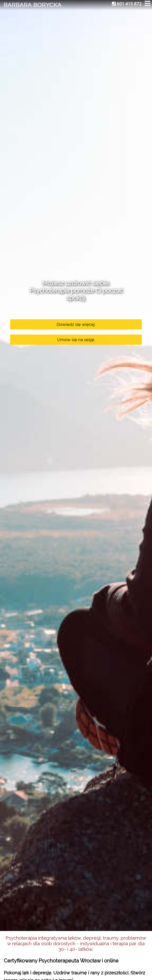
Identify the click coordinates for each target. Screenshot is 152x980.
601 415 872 (127, 4)
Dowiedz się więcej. (76, 324)
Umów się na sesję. (76, 340)
